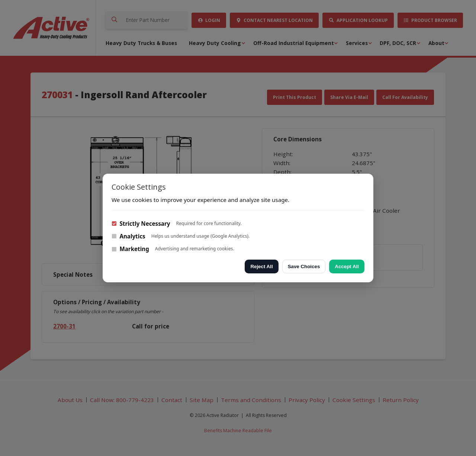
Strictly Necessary (141, 224)
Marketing (130, 249)
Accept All (347, 266)
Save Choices (304, 266)
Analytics (128, 236)
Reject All (261, 266)
